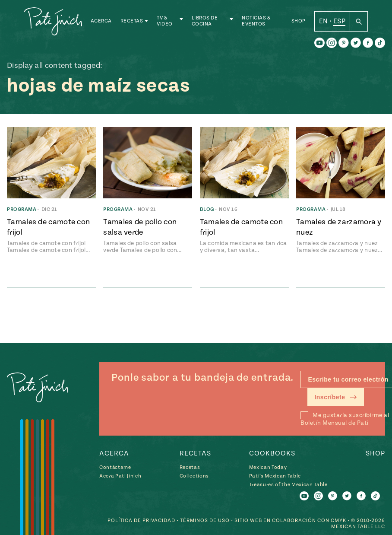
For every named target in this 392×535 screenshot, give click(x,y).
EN (324, 21)
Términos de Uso (205, 521)
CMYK (338, 521)
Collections (194, 476)
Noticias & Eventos (256, 21)
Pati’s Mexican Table (275, 476)
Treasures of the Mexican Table (288, 485)
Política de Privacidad (141, 521)
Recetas (132, 21)
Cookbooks (272, 453)
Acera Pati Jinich (120, 476)
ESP (339, 21)
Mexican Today (268, 467)
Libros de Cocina (205, 21)
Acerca (101, 21)
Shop (299, 21)
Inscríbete (336, 397)
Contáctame (115, 467)
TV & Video (165, 21)
